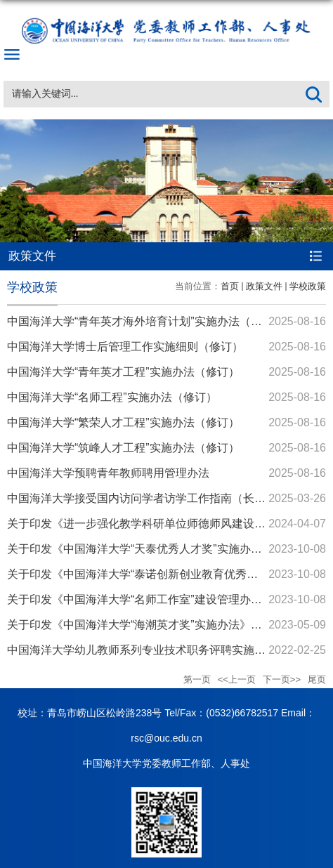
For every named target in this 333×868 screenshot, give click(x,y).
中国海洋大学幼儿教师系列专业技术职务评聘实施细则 (142, 650)
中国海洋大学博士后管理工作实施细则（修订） (125, 347)
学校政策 (308, 286)
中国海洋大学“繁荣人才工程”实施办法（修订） (123, 422)
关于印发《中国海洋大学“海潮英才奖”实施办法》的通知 (146, 625)
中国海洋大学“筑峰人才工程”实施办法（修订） (123, 448)
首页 (230, 286)
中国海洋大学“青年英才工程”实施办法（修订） (123, 372)
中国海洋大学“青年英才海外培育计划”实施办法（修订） (146, 321)
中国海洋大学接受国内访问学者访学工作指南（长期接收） (153, 498)
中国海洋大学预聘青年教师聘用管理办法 (108, 473)
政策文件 (264, 286)
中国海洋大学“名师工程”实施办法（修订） (112, 397)
